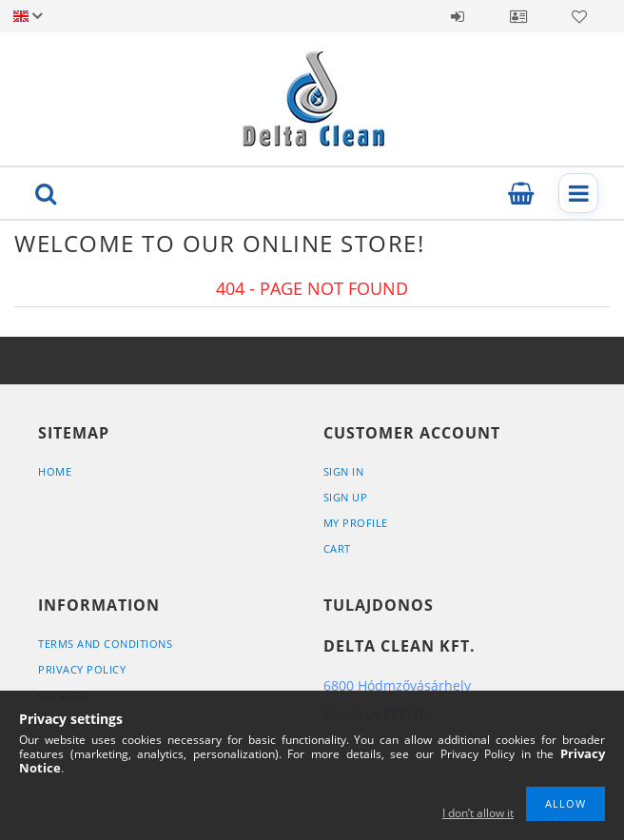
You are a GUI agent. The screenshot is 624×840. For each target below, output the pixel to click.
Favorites (579, 16)
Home (55, 471)
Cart (337, 548)
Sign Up (346, 497)
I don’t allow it (478, 813)
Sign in (458, 16)
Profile (518, 16)
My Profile (356, 523)
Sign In (344, 471)
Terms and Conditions (105, 644)
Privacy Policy (82, 669)
